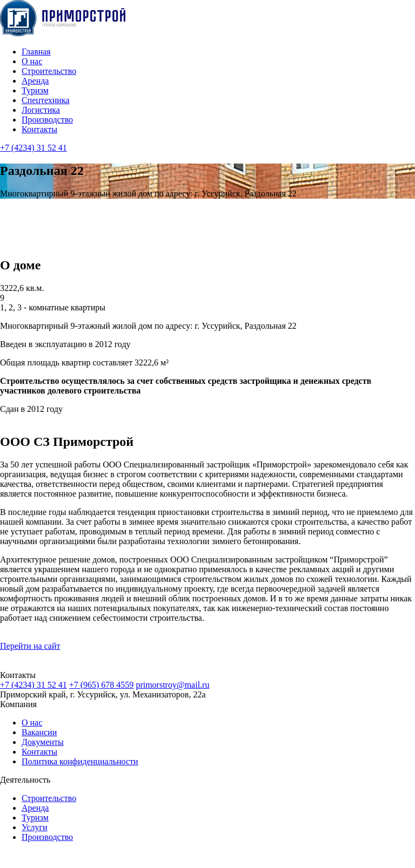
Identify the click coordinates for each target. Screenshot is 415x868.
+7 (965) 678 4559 (102, 685)
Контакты (39, 129)
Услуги (35, 827)
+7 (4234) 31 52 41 (34, 148)
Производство (47, 120)
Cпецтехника (46, 100)
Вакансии (39, 732)
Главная (36, 52)
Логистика (41, 110)
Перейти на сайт (30, 646)
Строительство (49, 71)
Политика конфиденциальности (80, 761)
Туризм (35, 90)
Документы (43, 742)
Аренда (35, 81)
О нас (32, 61)
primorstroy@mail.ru (172, 685)
